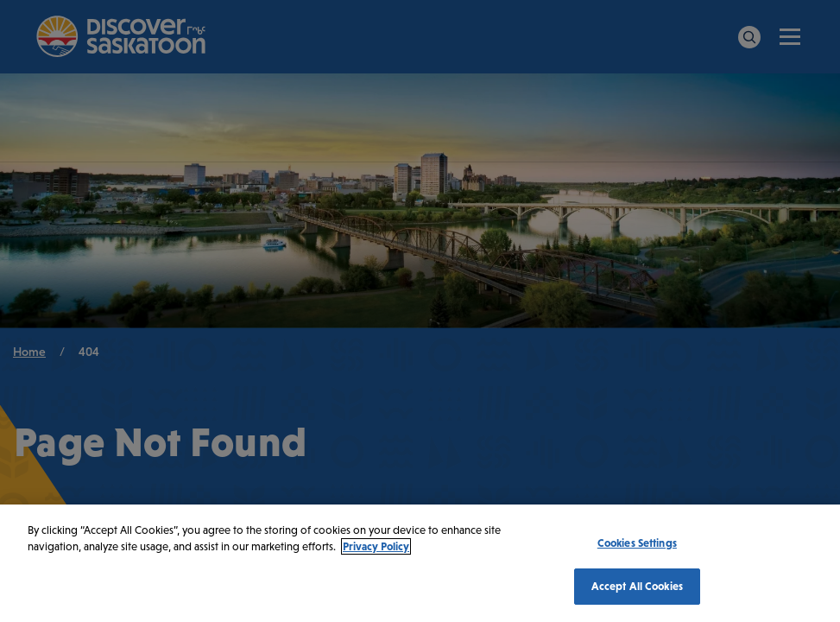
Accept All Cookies (637, 586)
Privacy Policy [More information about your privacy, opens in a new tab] (376, 546)
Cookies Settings (637, 543)
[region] (420, 563)
